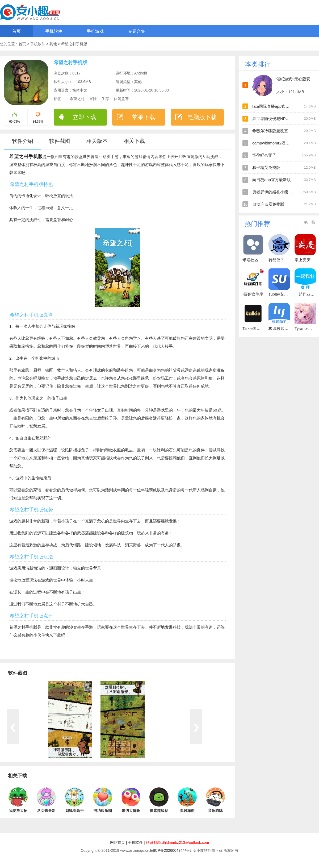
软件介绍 (23, 141)
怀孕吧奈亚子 (264, 155)
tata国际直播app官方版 (273, 106)
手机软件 (54, 31)
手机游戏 (95, 31)
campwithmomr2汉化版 (273, 143)
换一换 (310, 222)
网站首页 (117, 842)
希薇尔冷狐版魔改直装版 (274, 131)
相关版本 (97, 141)
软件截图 (60, 141)
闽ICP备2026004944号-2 (171, 850)
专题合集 (137, 31)
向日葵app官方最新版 (272, 180)
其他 (54, 44)
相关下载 (134, 141)
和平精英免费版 (266, 167)
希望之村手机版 (74, 44)
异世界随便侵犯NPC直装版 (276, 119)
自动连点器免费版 (268, 204)
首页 (16, 31)
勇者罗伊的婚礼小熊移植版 (276, 192)
